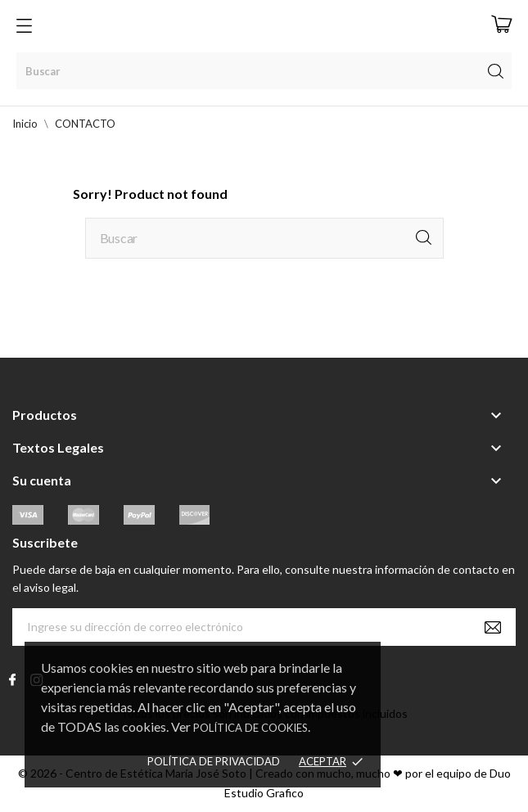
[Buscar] (264, 71)
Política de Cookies (250, 728)
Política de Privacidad (214, 761)
